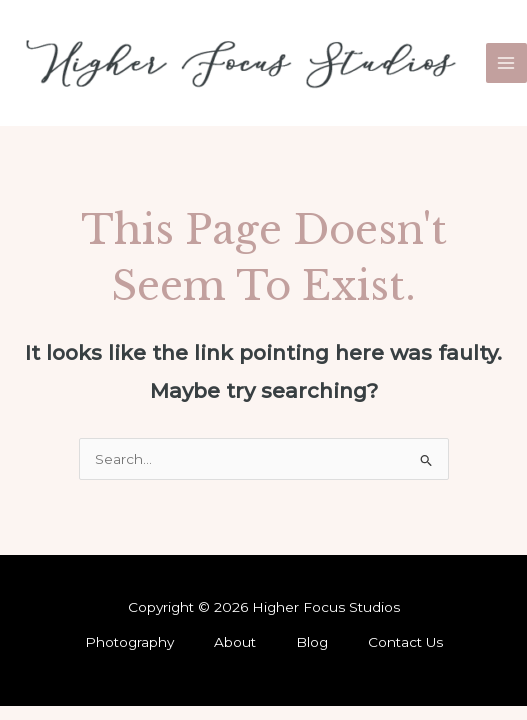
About (235, 642)
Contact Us (405, 642)
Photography (129, 642)
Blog (312, 642)
